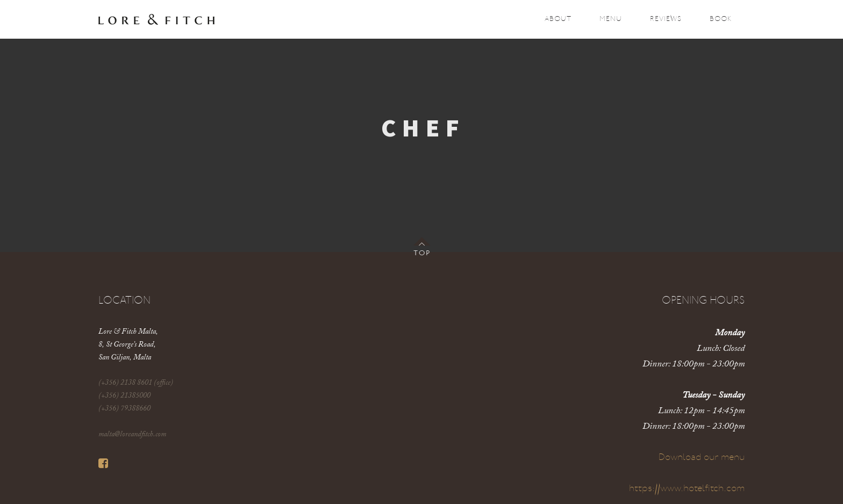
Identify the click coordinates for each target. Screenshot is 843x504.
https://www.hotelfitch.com (687, 489)
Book (721, 19)
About (558, 19)
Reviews (666, 19)
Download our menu (702, 458)
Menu (611, 19)
